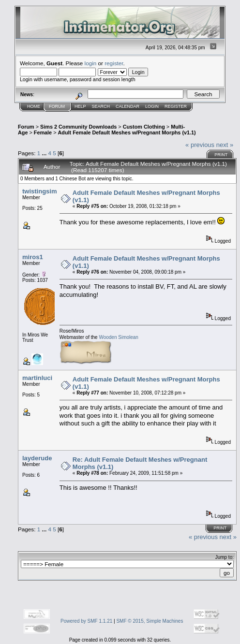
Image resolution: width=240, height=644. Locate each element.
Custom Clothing (144, 127)
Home (34, 106)
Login (152, 106)
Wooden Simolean (119, 337)
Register (176, 106)
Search (101, 106)
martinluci (37, 378)
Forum (57, 106)
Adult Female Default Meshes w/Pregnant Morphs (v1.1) (127, 132)
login (91, 63)
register (114, 63)
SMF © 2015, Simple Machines (150, 621)
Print (221, 155)
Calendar (127, 106)
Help (80, 106)
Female (43, 132)
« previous (200, 145)
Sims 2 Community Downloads (78, 127)
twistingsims (41, 191)
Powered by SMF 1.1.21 (86, 621)
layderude (37, 458)
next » (225, 145)
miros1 (33, 257)
